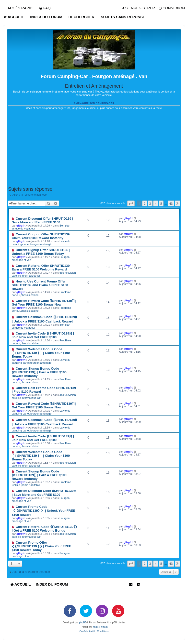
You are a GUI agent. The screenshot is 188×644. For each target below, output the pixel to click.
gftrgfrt (21, 226)
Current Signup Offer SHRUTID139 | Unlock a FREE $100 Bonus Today (41, 252)
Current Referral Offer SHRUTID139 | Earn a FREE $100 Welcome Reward (42, 268)
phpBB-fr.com (100, 627)
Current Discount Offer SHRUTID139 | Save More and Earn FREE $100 (42, 220)
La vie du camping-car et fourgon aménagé (41, 243)
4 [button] (156, 203)
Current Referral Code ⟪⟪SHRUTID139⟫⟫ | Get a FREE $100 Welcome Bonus (44, 529)
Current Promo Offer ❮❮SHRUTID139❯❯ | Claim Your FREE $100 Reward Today (41, 546)
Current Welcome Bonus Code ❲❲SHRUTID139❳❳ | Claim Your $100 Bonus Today (41, 353)
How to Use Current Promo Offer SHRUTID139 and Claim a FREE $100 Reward (40, 285)
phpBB (83, 623)
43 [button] (171, 203)
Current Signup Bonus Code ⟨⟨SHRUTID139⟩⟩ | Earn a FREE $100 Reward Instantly (39, 372)
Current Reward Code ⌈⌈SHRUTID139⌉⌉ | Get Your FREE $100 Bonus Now (44, 303)
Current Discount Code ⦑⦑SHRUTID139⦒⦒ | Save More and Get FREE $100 (44, 493)
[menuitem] (45, 8)
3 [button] (150, 203)
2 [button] (145, 203)
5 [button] (161, 203)
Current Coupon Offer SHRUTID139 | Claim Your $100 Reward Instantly (42, 236)
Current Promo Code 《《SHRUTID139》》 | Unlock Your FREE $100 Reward (43, 511)
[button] (131, 203)
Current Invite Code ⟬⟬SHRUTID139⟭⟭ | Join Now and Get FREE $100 (43, 335)
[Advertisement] (94, 148)
